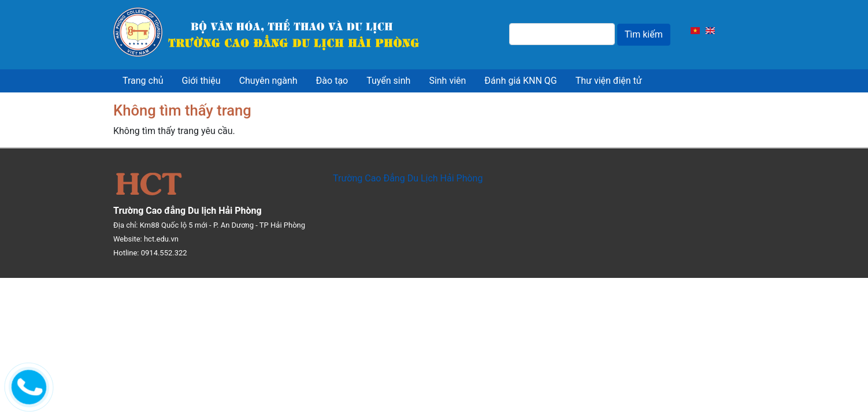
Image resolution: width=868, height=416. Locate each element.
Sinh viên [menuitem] (447, 81)
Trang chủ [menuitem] (143, 81)
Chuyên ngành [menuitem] (268, 81)
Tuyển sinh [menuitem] (388, 81)
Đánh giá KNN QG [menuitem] (520, 81)
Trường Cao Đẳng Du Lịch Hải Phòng (408, 178)
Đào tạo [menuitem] (332, 81)
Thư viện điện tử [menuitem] (609, 81)
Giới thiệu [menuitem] (201, 81)
